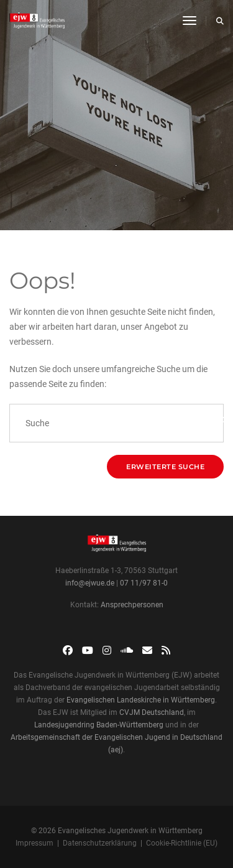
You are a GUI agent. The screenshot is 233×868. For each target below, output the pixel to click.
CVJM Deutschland (152, 712)
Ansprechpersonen (132, 605)
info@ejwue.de (90, 583)
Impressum (34, 843)
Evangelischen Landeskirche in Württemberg (141, 700)
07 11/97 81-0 (144, 583)
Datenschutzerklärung (100, 843)
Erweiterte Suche (165, 467)
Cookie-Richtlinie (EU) (182, 843)
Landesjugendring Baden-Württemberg (99, 725)
